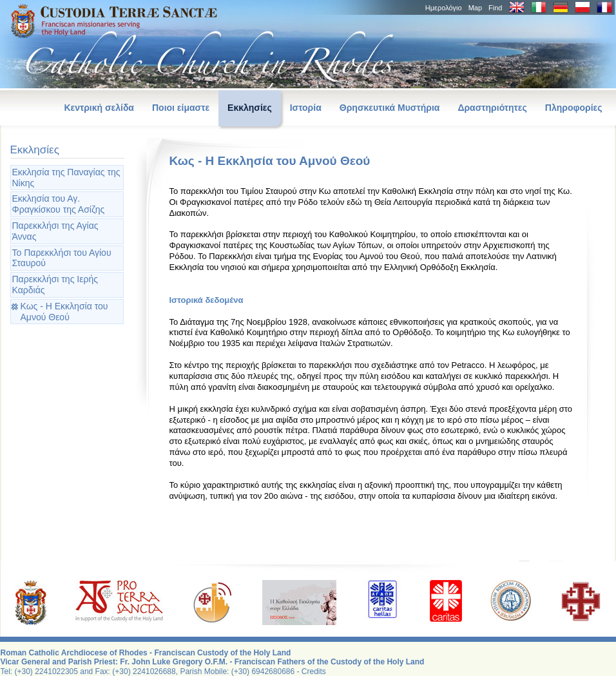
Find (495, 8)
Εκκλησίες (250, 108)
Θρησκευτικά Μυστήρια (390, 108)
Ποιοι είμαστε (181, 108)
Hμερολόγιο (444, 8)
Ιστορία (306, 108)
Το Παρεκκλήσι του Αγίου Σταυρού (62, 258)
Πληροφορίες (574, 108)
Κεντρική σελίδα (99, 108)
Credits (314, 671)
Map (475, 8)
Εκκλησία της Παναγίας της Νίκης (66, 178)
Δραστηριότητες (492, 108)
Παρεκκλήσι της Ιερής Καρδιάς (55, 285)
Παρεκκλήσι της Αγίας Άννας (55, 231)
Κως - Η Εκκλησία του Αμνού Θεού (64, 312)
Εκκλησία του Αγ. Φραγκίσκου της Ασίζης (59, 204)
